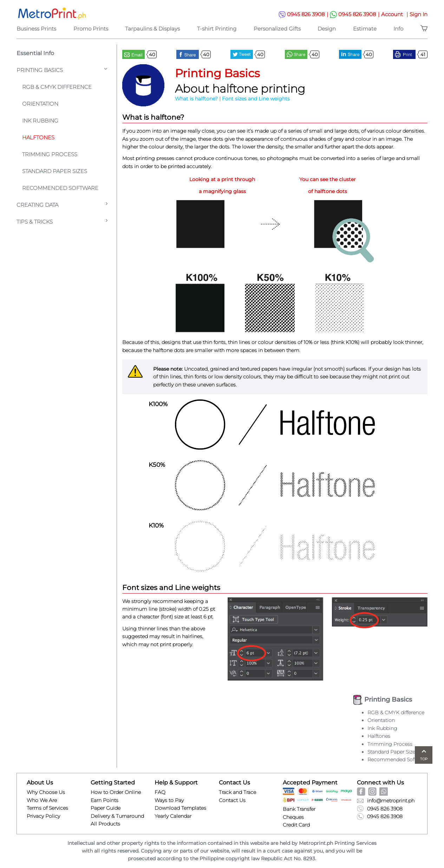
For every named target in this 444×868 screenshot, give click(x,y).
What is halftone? (196, 99)
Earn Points (105, 800)
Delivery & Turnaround (117, 816)
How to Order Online (116, 792)
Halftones (38, 137)
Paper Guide (106, 808)
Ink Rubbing (40, 121)
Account (395, 14)
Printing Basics (62, 70)
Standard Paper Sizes (55, 171)
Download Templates (180, 808)
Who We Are (42, 800)
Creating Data (62, 204)
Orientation (40, 104)
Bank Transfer (299, 809)
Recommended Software (60, 188)
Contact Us (232, 800)
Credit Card (296, 825)
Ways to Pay (169, 800)
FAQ (160, 792)
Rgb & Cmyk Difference (57, 87)
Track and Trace (237, 792)
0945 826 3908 (304, 15)
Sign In (419, 14)
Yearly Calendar (173, 816)
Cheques (293, 817)
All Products (105, 824)
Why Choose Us (46, 792)
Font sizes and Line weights (256, 99)
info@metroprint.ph (386, 801)
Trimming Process (50, 154)
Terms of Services (47, 808)
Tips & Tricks (62, 221)
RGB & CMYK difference (396, 713)
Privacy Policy (43, 816)
